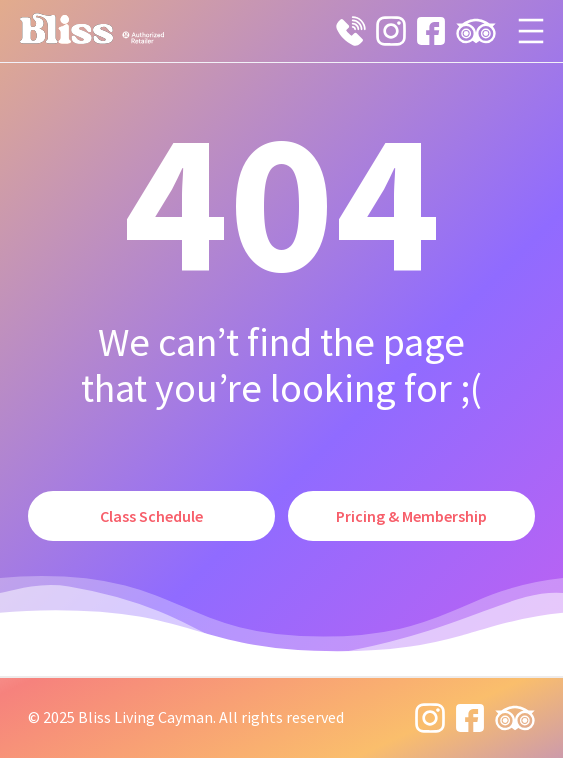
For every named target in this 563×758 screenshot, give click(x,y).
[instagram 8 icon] (391, 31)
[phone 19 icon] (351, 31)
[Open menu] (531, 31)
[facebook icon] (431, 31)
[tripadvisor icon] (476, 31)
